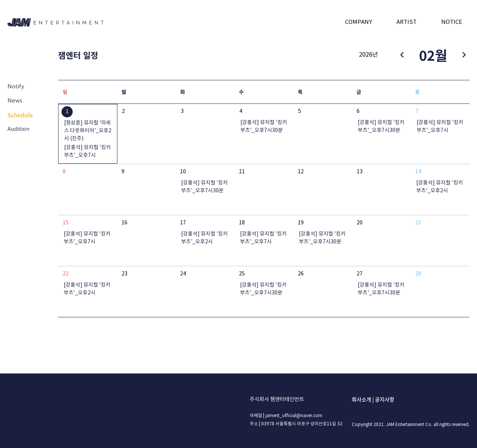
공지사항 (385, 399)
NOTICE (452, 22)
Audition (18, 129)
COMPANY (358, 22)
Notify (16, 87)
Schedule (20, 115)
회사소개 (361, 399)
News (15, 101)
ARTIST (407, 22)
